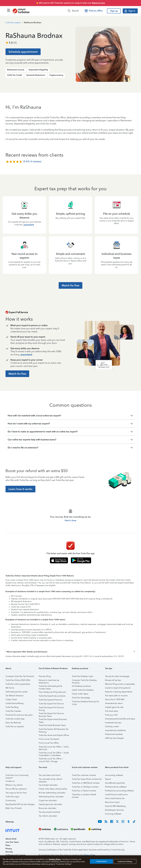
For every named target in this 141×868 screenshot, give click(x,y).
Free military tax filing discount (52, 692)
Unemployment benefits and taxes (120, 719)
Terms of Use (89, 855)
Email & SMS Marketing (115, 806)
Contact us (10, 781)
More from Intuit (112, 802)
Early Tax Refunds (13, 723)
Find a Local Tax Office (49, 743)
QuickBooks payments (115, 783)
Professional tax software (116, 787)
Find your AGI (111, 715)
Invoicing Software (113, 814)
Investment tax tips (113, 723)
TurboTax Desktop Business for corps (86, 702)
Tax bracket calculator (48, 785)
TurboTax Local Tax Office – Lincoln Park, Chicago (51, 759)
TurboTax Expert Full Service (51, 704)
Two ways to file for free (16, 793)
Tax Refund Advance (14, 696)
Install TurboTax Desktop (83, 690)
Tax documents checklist (49, 812)
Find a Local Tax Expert (49, 739)
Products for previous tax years (19, 715)
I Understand (101, 861)
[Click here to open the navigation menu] (9, 10)
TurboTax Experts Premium (50, 700)
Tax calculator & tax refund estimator (50, 780)
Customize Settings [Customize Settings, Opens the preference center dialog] (125, 861)
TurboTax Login (12, 797)
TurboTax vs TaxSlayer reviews (85, 787)
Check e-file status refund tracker (53, 789)
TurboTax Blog (12, 707)
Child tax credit (112, 727)
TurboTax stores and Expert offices (54, 735)
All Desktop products (81, 686)
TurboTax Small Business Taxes (52, 725)
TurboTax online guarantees (18, 684)
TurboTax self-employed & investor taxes (50, 687)
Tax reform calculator (48, 816)
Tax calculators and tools (50, 775)
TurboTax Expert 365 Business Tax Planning (54, 730)
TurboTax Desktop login (83, 676)
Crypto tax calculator (48, 800)
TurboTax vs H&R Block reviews (86, 783)
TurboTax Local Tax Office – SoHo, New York (54, 747)
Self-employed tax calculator (51, 797)
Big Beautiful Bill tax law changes (20, 804)
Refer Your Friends (14, 808)
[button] (70, 652)
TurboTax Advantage (81, 698)
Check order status (80, 694)
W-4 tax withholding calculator (52, 793)
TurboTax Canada (13, 711)
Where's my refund (14, 785)
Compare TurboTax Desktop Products (84, 681)
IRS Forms (10, 688)
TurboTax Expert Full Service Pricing (51, 708)
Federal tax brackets (114, 734)
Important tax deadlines (115, 730)
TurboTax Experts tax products (52, 696)
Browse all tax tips (113, 680)
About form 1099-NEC (115, 699)
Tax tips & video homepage (117, 676)
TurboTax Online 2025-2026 (18, 680)
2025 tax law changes (114, 738)
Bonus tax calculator (48, 808)
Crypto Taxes (11, 699)
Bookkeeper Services (114, 810)
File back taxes (112, 711)
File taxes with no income (116, 696)
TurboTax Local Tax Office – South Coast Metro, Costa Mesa (54, 753)
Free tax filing (45, 676)
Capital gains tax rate (114, 707)
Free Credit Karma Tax (115, 798)
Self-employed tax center (17, 692)
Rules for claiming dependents (119, 692)
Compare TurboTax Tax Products (20, 676)
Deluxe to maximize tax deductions (49, 681)
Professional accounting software (119, 791)
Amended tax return (114, 703)
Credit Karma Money (15, 703)
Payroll (108, 779)
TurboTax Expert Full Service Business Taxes (51, 714)
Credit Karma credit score (116, 795)
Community (11, 800)
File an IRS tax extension (16, 789)
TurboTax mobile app (15, 719)
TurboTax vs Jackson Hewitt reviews (84, 795)
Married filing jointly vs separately (120, 684)
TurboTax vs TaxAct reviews (84, 791)
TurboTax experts (13, 23)
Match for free (98, 3)
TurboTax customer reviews (84, 775)
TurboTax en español (15, 727)
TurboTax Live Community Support (17, 776)
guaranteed (29, 225)
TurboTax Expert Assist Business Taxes (53, 720)
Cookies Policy (55, 859)
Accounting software (114, 775)
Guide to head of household (118, 688)
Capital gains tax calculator (50, 804)
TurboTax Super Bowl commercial (87, 779)
